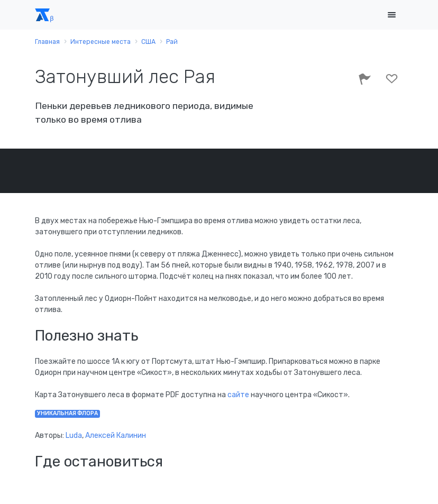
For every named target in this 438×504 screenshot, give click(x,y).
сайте (239, 395)
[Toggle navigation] (391, 15)
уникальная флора (67, 413)
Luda (74, 436)
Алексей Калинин (116, 436)
